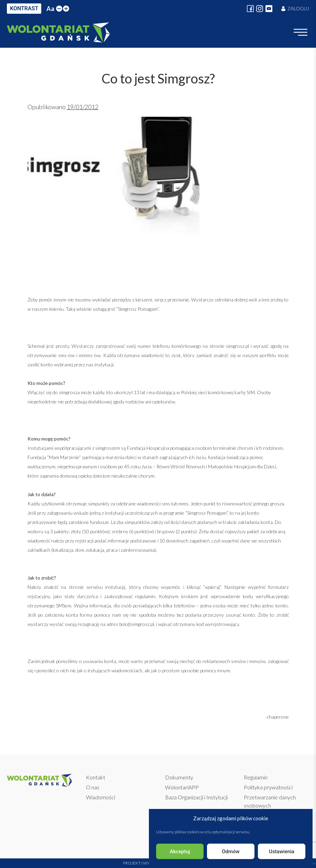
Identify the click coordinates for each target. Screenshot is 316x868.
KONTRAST (24, 8)
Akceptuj (180, 852)
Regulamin (256, 777)
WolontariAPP (182, 787)
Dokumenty (179, 777)
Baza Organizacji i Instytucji (196, 797)
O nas (93, 787)
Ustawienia (282, 852)
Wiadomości (101, 797)
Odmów (231, 852)
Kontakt (96, 777)
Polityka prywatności (268, 787)
